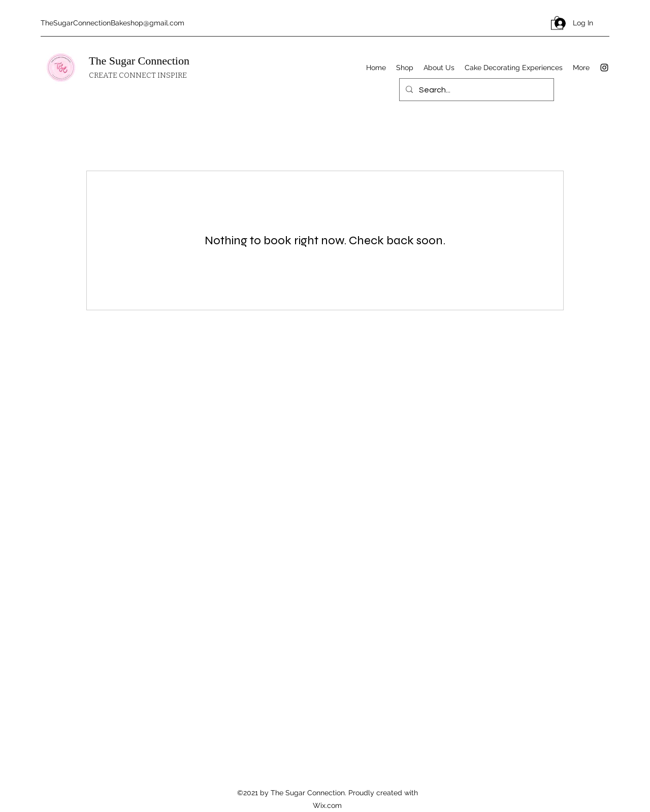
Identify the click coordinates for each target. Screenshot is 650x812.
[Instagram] (604, 68)
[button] (557, 23)
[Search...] (476, 90)
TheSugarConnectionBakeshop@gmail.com (112, 23)
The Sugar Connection (139, 61)
